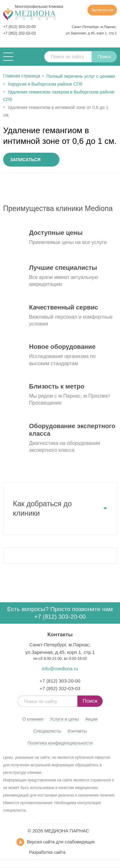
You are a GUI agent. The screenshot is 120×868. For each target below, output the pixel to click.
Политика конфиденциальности (60, 743)
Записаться (102, 10)
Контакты (77, 731)
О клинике (33, 719)
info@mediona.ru (60, 669)
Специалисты (47, 731)
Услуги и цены (64, 719)
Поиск (104, 57)
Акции (91, 719)
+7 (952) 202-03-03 (19, 33)
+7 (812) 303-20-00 (19, 27)
